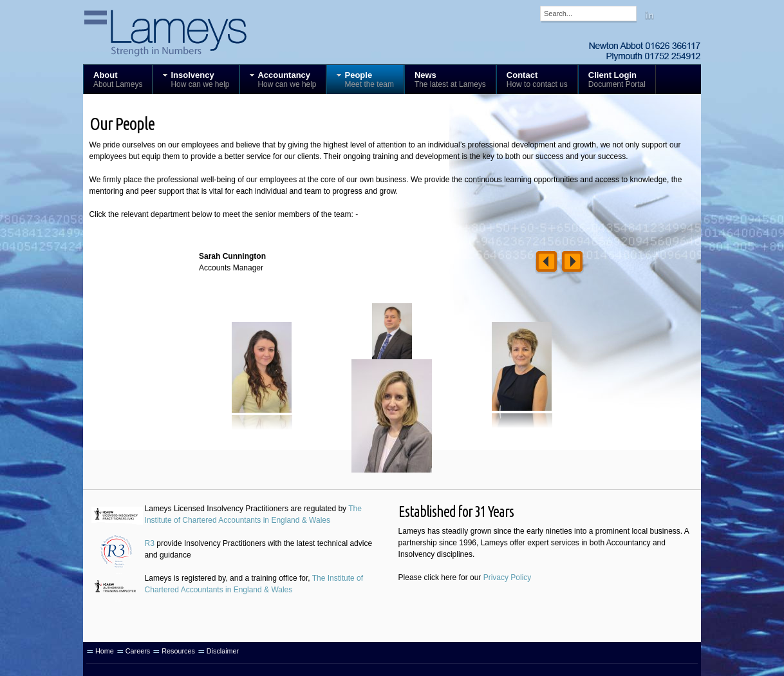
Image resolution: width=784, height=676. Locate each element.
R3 (150, 543)
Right (572, 263)
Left (546, 263)
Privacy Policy (508, 577)
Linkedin (649, 15)
